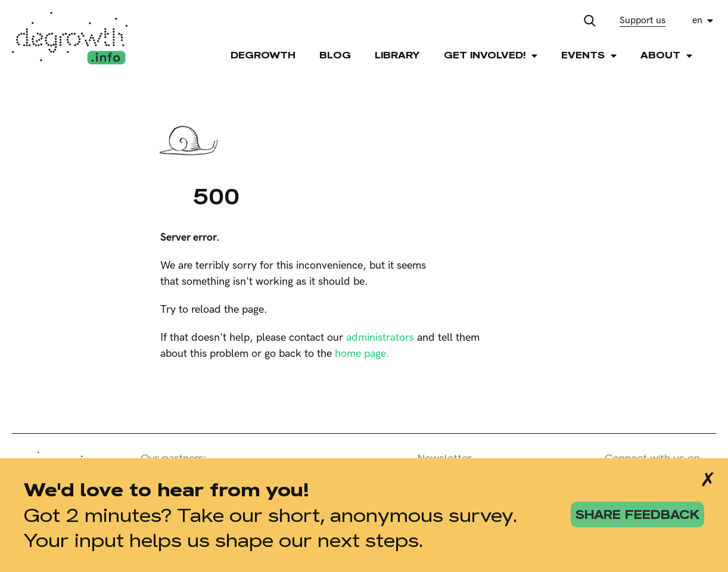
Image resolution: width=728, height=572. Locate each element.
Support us (643, 21)
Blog (335, 55)
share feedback (637, 515)
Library (397, 55)
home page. (362, 354)
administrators (380, 338)
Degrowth (263, 55)
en (697, 21)
